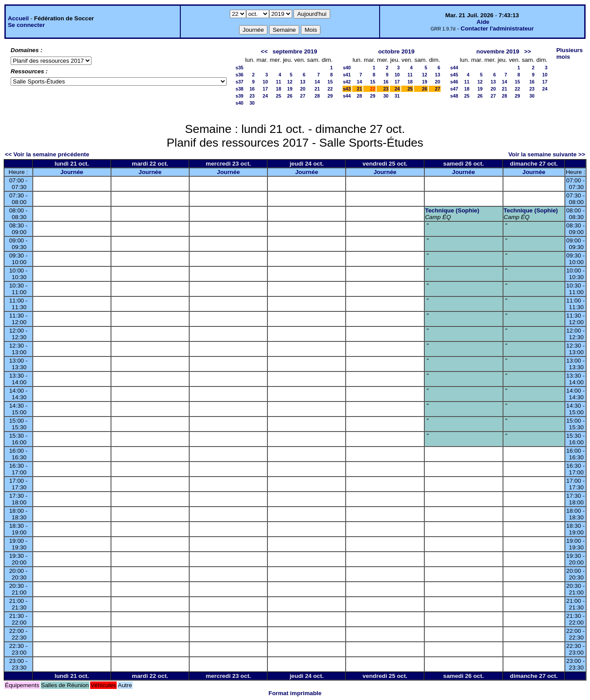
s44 (347, 96)
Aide (483, 22)
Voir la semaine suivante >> (547, 154)
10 (265, 82)
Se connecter (27, 25)
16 (252, 89)
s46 (454, 82)
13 (303, 82)
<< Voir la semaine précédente (47, 154)
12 (290, 82)
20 (303, 89)
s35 (240, 68)
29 (330, 96)
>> (528, 51)
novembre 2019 (498, 51)
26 (290, 96)
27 (303, 96)
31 (397, 96)
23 (252, 96)
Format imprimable (295, 693)
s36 (240, 75)
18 (278, 89)
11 (278, 82)
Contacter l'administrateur (497, 28)
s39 (240, 96)
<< (264, 51)
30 (252, 103)
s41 (347, 75)
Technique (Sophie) (452, 210)
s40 (240, 103)
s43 (347, 89)
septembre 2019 (295, 51)
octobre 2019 (396, 51)
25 (278, 96)
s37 (240, 82)
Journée (72, 172)
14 (317, 82)
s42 (347, 82)
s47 (454, 89)
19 (290, 89)
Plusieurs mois (570, 53)
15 (330, 82)
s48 (454, 96)
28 (317, 96)
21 (317, 89)
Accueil (18, 18)
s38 (240, 89)
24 (265, 96)
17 (265, 89)
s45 (454, 75)
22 (330, 89)
